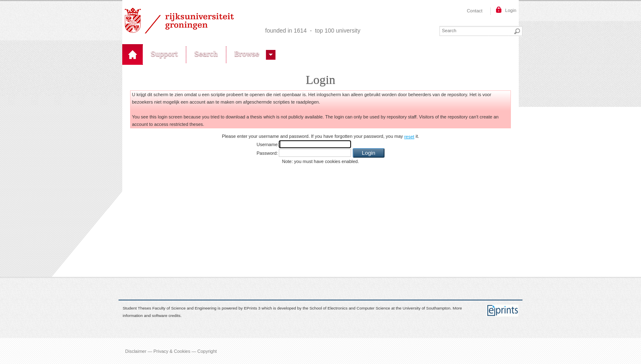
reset (409, 137)
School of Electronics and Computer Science (350, 308)
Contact (475, 11)
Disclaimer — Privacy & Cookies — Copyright (171, 351)
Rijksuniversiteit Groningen (179, 21)
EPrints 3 (252, 308)
